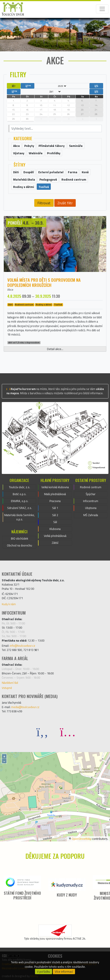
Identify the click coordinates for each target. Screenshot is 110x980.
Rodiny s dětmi (44, 305)
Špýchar (91, 494)
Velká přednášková (55, 536)
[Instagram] (68, 732)
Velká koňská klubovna (55, 487)
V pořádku (44, 972)
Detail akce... (55, 349)
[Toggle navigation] (102, 9)
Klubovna (55, 529)
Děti (10, 305)
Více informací (64, 972)
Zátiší (55, 543)
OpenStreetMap (82, 839)
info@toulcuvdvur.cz (22, 646)
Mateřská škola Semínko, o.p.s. (19, 517)
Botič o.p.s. (19, 494)
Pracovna (55, 501)
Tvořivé (58, 305)
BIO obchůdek (19, 538)
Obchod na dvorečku (19, 545)
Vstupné (7, 688)
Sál (55, 522)
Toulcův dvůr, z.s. (19, 487)
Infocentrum (91, 501)
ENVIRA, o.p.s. (20, 501)
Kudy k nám (9, 604)
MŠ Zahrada (91, 515)
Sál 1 (55, 508)
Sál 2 (55, 515)
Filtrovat (44, 203)
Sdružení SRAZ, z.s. (19, 508)
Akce (10, 290)
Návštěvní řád (10, 683)
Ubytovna (91, 508)
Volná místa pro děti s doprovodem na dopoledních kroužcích (44, 282)
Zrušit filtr (65, 203)
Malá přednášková (55, 494)
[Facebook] (42, 732)
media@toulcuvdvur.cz (25, 707)
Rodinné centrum (24, 305)
